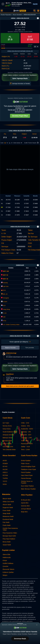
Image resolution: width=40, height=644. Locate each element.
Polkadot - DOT (26, 435)
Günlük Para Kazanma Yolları (10, 529)
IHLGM (5, 469)
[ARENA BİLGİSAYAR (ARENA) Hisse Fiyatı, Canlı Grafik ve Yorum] (20, 11)
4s (7, 143)
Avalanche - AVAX (27, 429)
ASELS (5, 472)
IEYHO (5, 466)
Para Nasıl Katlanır (9, 539)
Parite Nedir (7, 525)
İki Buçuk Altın (26, 500)
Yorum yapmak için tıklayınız (20, 342)
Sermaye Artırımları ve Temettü (20, 84)
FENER (5, 464)
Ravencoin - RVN (27, 444)
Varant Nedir (7, 545)
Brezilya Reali (7, 441)
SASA (5, 484)
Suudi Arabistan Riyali (10, 432)
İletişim (5, 575)
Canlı (2, 143)
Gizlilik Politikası (8, 563)
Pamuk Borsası (26, 478)
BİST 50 (5, 275)
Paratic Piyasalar (6, 15)
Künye (5, 560)
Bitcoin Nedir (7, 499)
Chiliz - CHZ (25, 423)
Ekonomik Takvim (8, 569)
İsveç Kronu (7, 429)
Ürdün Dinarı (7, 444)
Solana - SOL (26, 426)
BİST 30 (5, 279)
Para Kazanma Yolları (10, 533)
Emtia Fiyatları (26, 461)
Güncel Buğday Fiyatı (28, 466)
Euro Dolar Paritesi (27, 486)
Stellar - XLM (25, 447)
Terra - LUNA (25, 450)
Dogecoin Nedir (8, 508)
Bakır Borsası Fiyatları (28, 489)
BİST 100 (5, 271)
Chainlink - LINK (27, 438)
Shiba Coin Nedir (8, 502)
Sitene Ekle (6, 554)
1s (5, 143)
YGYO (5, 481)
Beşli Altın (24, 512)
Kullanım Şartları (8, 572)
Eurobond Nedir (8, 519)
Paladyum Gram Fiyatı (29, 469)
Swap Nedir (7, 513)
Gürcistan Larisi (8, 447)
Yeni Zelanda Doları (9, 450)
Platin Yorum (25, 464)
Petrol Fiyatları (26, 472)
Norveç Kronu (7, 426)
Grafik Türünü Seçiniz (32, 143)
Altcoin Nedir (7, 505)
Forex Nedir (7, 510)
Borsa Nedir (7, 542)
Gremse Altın (25, 506)
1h (12, 143)
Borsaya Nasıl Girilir (9, 536)
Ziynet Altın (25, 503)
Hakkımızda (7, 557)
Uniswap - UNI (26, 432)
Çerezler (5, 566)
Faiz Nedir (6, 522)
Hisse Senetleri (17, 15)
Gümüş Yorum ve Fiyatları (27, 482)
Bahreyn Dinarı (8, 438)
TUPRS (5, 478)
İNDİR (35, 4)
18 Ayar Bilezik (26, 509)
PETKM (5, 475)
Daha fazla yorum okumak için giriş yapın (20, 386)
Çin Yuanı (6, 423)
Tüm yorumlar (30, 348)
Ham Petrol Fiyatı (27, 475)
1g (9, 143)
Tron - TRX (25, 441)
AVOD (5, 461)
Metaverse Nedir (8, 516)
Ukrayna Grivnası (8, 435)
